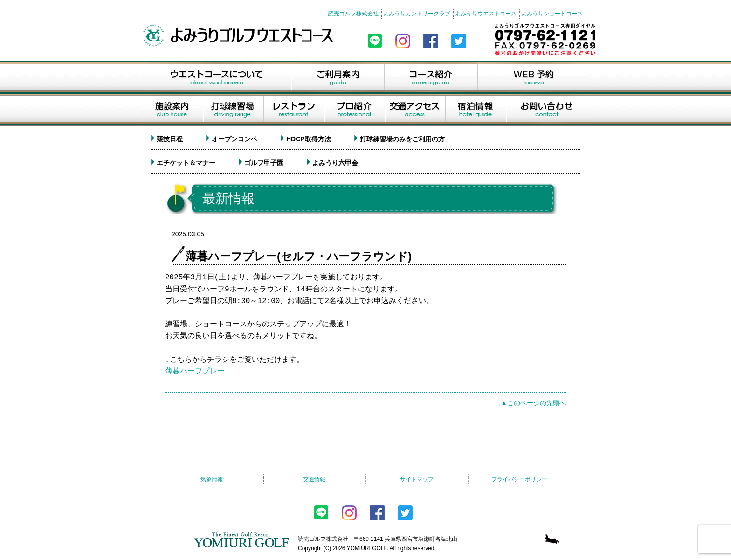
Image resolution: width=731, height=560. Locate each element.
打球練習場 (233, 110)
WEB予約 (533, 77)
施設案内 (172, 110)
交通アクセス (415, 110)
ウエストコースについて (216, 77)
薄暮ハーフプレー (195, 372)
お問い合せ (548, 110)
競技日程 (170, 139)
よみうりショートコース (552, 14)
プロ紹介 (354, 110)
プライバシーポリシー (519, 479)
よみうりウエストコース (486, 14)
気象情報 (212, 479)
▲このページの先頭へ (533, 403)
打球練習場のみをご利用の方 (402, 139)
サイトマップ (417, 479)
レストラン (294, 110)
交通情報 (314, 479)
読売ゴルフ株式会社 (353, 14)
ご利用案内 (338, 77)
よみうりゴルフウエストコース (240, 35)
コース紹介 (431, 77)
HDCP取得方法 (309, 139)
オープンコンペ (234, 139)
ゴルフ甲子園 (264, 163)
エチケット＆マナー (186, 163)
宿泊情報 (476, 110)
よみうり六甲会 (335, 163)
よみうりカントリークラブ (417, 14)
